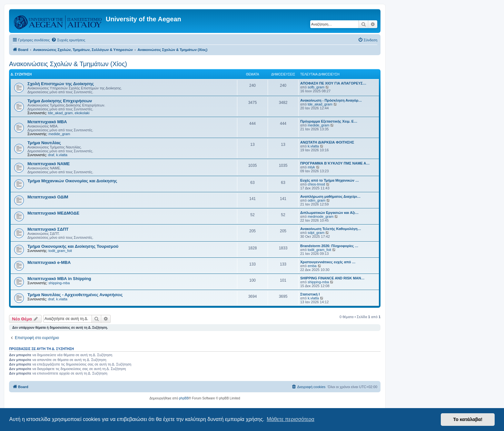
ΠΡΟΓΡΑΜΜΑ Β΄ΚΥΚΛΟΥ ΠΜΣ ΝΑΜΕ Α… (335, 163)
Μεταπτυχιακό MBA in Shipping (59, 279)
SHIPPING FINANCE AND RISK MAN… (332, 278)
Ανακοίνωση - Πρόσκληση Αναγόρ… (331, 100)
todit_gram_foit (60, 251)
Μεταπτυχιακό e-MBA (49, 262)
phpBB (184, 398)
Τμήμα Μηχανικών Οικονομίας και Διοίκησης (72, 181)
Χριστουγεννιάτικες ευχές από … (328, 262)
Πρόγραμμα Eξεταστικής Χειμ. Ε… (329, 121)
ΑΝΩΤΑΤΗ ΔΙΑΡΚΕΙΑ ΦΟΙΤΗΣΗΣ (327, 142)
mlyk (311, 167)
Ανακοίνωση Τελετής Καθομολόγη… (331, 229)
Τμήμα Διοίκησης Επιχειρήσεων (60, 101)
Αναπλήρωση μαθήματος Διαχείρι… (330, 196)
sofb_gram (316, 87)
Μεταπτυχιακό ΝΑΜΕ (49, 164)
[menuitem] (68, 40)
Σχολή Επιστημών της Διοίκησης (61, 84)
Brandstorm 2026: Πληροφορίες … (329, 246)
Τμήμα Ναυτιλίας (44, 143)
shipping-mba (59, 283)
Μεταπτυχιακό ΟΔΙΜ (48, 197)
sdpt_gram (316, 233)
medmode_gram (321, 216)
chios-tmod (316, 184)
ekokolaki (82, 113)
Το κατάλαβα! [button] (468, 419)
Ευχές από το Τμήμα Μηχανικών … (330, 180)
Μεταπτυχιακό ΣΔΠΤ (48, 229)
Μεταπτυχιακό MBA (47, 122)
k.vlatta (62, 155)
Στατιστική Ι (310, 294)
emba (312, 266)
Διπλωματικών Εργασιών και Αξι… (329, 213)
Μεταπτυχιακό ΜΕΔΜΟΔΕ (53, 213)
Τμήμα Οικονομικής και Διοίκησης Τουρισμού (73, 246)
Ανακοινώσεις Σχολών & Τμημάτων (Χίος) (68, 64)
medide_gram (59, 134)
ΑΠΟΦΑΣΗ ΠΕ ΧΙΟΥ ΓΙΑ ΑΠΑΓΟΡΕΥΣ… (333, 83)
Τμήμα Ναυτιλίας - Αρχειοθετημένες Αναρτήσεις (75, 295)
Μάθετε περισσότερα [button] (291, 419)
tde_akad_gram (60, 113)
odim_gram (316, 200)
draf (51, 155)
